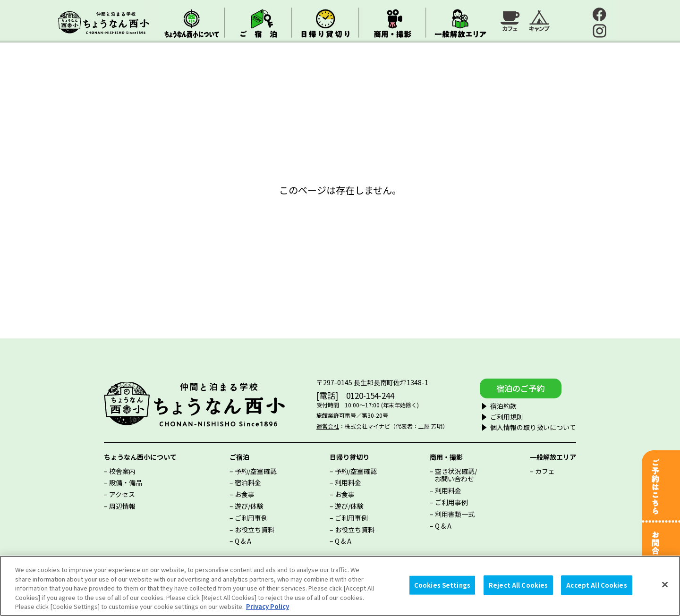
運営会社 (321, 426)
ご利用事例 (251, 516)
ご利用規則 (492, 415)
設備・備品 (126, 481)
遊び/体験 (249, 505)
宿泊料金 (248, 481)
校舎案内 (122, 470)
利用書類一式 (455, 513)
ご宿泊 (239, 456)
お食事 (245, 493)
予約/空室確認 (256, 470)
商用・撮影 (446, 456)
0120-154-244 (363, 395)
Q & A (243, 540)
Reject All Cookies (518, 585)
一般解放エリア (553, 456)
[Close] (665, 585)
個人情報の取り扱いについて (518, 426)
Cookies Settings (442, 585)
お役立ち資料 (255, 528)
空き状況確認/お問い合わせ (456, 474)
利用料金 (348, 481)
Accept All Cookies (596, 585)
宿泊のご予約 (521, 387)
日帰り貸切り (349, 456)
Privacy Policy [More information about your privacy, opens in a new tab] (268, 606)
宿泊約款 (489, 405)
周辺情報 (122, 505)
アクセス (122, 493)
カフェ (545, 470)
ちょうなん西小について (140, 456)
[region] (340, 586)
